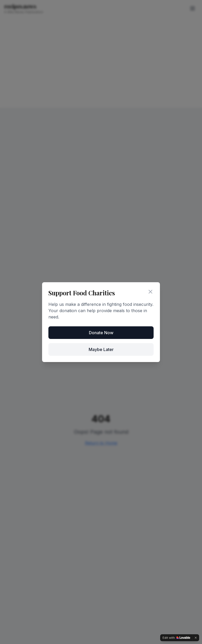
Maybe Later (101, 349)
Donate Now (101, 333)
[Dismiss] (196, 638)
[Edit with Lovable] (176, 638)
